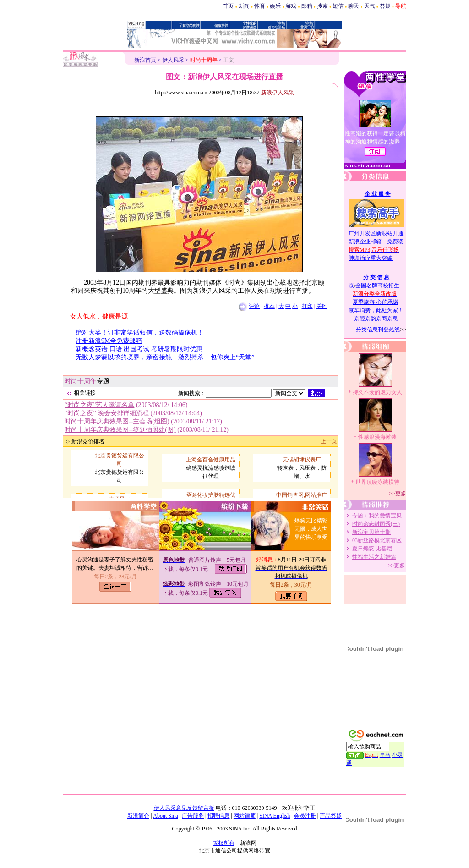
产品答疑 (331, 816)
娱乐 (275, 6)
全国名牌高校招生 (377, 286)
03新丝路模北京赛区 (377, 540)
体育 (260, 6)
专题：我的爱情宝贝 (377, 516)
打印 (307, 306)
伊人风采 (173, 60)
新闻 (244, 6)
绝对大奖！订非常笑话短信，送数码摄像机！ (140, 332)
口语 (116, 349)
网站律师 (245, 816)
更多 (401, 494)
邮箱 (307, 6)
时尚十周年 (81, 381)
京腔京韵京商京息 (376, 319)
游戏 (291, 6)
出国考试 (136, 349)
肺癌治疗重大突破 (371, 258)
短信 (338, 6)
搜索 (322, 6)
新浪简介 (138, 816)
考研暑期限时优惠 (177, 349)
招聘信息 (218, 816)
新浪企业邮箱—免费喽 (376, 242)
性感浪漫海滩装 (377, 437)
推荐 (269, 306)
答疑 (385, 6)
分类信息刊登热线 (378, 330)
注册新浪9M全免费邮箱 (109, 341)
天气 (370, 6)
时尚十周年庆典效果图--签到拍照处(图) (120, 430)
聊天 (354, 6)
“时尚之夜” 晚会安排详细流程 (107, 413)
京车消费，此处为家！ (376, 310)
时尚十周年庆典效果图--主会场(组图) (117, 421)
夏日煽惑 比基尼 (372, 549)
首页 (228, 6)
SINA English (275, 816)
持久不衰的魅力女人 (377, 392)
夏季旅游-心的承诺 (376, 302)
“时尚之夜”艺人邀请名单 (99, 405)
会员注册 (305, 816)
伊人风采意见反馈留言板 (184, 808)
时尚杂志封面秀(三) (376, 524)
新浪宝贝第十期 (371, 532)
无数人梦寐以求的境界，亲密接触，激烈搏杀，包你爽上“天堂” (165, 357)
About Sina (165, 816)
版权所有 (224, 843)
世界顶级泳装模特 (377, 482)
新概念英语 (92, 349)
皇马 (385, 755)
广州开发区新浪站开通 (376, 233)
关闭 (322, 306)
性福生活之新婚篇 (374, 557)
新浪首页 (145, 60)
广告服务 (193, 816)
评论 (254, 306)
